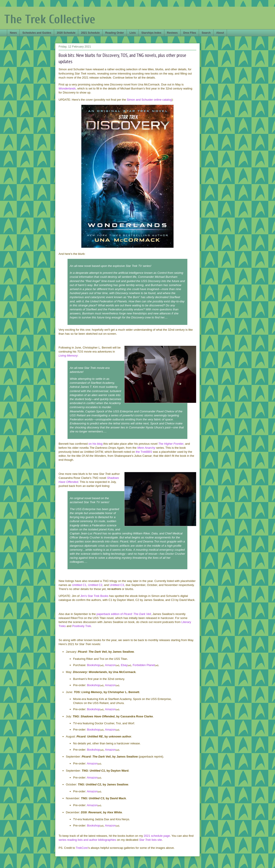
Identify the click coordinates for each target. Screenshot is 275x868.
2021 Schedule (90, 33)
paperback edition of (124, 614)
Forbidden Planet (144, 665)
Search (206, 33)
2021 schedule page (157, 836)
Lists (133, 33)
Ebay (124, 665)
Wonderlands (67, 88)
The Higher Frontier (171, 444)
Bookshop (93, 665)
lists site (156, 840)
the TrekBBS (144, 452)
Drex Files (190, 33)
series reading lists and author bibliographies (87, 840)
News (13, 33)
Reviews (172, 33)
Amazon (110, 665)
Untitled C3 (117, 585)
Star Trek (145, 840)
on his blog (96, 444)
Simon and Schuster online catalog (149, 100)
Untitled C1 (79, 585)
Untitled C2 (95, 585)
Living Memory (68, 356)
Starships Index (151, 33)
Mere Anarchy (146, 448)
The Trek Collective (50, 19)
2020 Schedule (66, 33)
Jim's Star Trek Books (94, 596)
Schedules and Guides (37, 33)
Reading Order (115, 33)
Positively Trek (82, 626)
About (220, 33)
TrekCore (82, 848)
